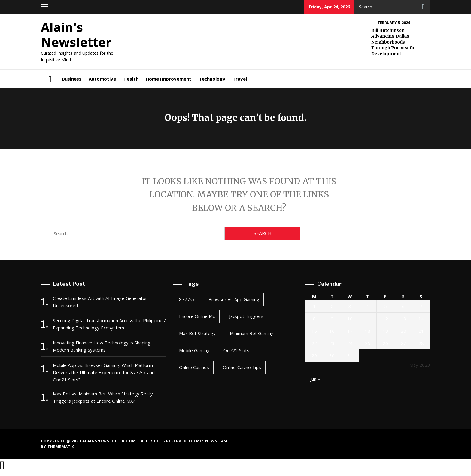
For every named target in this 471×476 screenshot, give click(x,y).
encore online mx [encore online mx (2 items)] (197, 316)
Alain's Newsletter (76, 34)
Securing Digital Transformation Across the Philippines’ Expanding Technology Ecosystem (109, 324)
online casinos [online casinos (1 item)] (194, 367)
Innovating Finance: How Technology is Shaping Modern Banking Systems (102, 346)
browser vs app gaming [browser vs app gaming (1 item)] (234, 299)
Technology (212, 79)
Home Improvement (169, 79)
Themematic (61, 447)
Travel (240, 79)
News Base (217, 441)
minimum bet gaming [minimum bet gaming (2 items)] (252, 333)
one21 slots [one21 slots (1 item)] (236, 350)
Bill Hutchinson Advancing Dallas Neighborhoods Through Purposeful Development (393, 42)
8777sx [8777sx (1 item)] (187, 299)
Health (131, 79)
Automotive (102, 79)
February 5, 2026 (394, 23)
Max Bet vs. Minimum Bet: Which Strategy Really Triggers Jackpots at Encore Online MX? (103, 397)
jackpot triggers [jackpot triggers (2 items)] (246, 316)
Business (72, 79)
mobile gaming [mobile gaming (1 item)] (194, 350)
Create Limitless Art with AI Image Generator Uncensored (100, 302)
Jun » (315, 379)
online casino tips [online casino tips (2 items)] (242, 367)
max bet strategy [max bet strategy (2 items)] (198, 333)
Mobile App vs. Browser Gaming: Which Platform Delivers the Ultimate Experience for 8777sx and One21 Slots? (104, 372)
